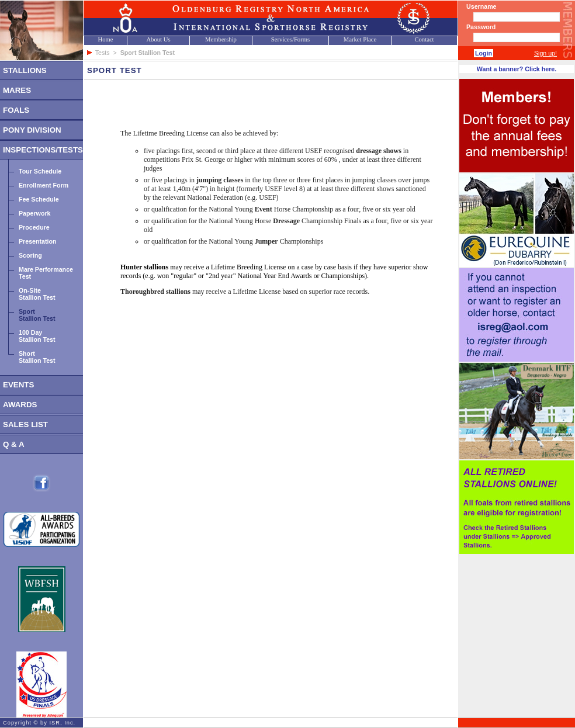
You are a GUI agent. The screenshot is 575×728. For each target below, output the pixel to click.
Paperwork (35, 213)
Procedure (34, 227)
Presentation (38, 241)
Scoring (30, 255)
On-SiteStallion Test (37, 294)
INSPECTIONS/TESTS (43, 150)
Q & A (14, 444)
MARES (17, 90)
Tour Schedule (40, 171)
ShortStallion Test (37, 357)
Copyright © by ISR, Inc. (39, 723)
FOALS (16, 110)
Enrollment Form (44, 185)
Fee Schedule (39, 199)
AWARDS (20, 405)
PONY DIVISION (32, 130)
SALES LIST (25, 424)
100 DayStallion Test (37, 336)
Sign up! (545, 53)
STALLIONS (25, 70)
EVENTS (18, 385)
